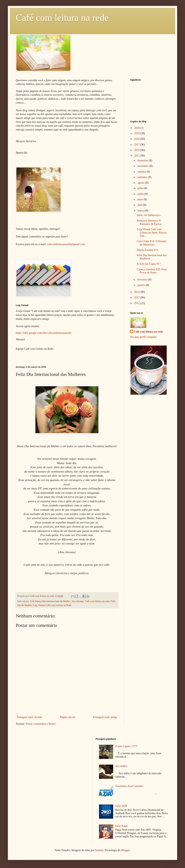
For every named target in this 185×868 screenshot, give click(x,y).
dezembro (143, 160)
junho (141, 194)
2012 (137, 303)
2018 (137, 139)
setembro (143, 177)
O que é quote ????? (126, 746)
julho (141, 188)
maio (141, 199)
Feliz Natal (121, 826)
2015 (137, 156)
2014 (137, 292)
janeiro (142, 285)
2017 (137, 145)
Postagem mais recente (29, 717)
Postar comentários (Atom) (41, 724)
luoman (99, 850)
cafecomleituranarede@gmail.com (66, 244)
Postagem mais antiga (105, 717)
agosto (141, 183)
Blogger (125, 850)
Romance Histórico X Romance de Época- (149, 222)
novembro (143, 166)
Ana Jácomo (78, 601)
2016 (137, 150)
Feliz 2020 (121, 806)
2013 (137, 297)
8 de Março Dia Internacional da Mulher (50, 601)
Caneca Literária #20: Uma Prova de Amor (152, 271)
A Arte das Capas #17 (149, 264)
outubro (142, 172)
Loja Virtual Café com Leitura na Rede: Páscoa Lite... (152, 233)
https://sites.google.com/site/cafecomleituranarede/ (44, 333)
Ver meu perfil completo (143, 337)
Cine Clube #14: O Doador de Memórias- (152, 243)
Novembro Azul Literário (129, 786)
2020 (137, 128)
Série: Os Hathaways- (149, 215)
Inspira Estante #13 (147, 250)
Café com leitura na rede (62, 18)
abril (140, 205)
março (141, 211)
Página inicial (68, 717)
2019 (137, 133)
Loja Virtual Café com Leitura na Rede (52, 605)
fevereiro (143, 280)
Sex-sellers (121, 766)
